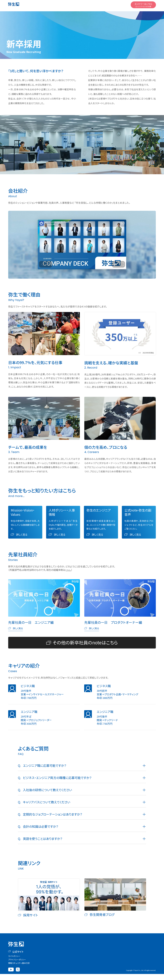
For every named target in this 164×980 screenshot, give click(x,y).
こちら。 (69, 570)
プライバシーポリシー (17, 966)
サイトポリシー (14, 962)
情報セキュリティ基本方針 (19, 969)
